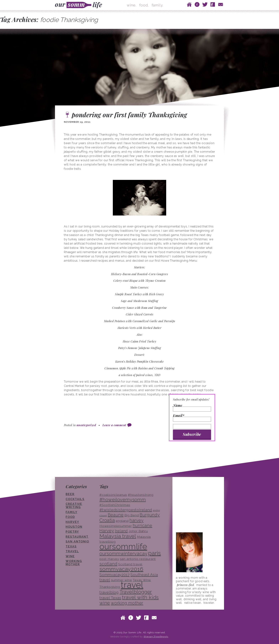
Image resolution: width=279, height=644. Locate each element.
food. (144, 5)
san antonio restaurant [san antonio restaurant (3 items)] (138, 559)
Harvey (72, 522)
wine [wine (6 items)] (105, 603)
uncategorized (86, 425)
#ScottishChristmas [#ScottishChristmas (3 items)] (115, 505)
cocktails (75, 499)
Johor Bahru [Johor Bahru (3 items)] (138, 531)
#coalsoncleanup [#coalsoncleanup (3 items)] (113, 495)
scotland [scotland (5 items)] (108, 564)
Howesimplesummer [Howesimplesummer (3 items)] (116, 526)
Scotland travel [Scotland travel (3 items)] (130, 564)
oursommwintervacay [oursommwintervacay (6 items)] (123, 554)
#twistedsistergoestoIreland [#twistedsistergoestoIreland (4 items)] (126, 510)
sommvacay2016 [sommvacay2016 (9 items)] (121, 569)
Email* (192, 418)
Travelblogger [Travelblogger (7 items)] (136, 592)
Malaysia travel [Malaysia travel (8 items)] (118, 536)
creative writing (74, 506)
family (72, 512)
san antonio (77, 542)
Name (192, 408)
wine (70, 556)
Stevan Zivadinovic (156, 637)
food (70, 517)
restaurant (77, 537)
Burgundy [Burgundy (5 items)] (150, 515)
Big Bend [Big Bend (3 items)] (132, 515)
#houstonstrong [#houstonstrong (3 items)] (141, 495)
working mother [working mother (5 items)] (127, 603)
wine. (131, 5)
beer (70, 494)
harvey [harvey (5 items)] (137, 520)
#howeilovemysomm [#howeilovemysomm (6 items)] (123, 500)
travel (72, 551)
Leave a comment (114, 425)
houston (74, 527)
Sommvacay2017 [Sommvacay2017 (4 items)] (115, 575)
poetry (72, 532)
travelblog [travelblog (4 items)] (109, 592)
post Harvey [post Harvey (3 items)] (109, 559)
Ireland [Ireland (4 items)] (121, 531)
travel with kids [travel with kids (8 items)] (140, 597)
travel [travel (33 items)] (132, 585)
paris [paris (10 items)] (155, 553)
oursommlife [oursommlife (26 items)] (123, 546)
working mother (74, 563)
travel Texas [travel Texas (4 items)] (110, 598)
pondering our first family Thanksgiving (129, 115)
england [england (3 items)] (122, 521)
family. (157, 5)
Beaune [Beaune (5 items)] (116, 515)
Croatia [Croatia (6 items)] (107, 520)
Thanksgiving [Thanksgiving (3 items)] (110, 587)
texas (71, 546)
